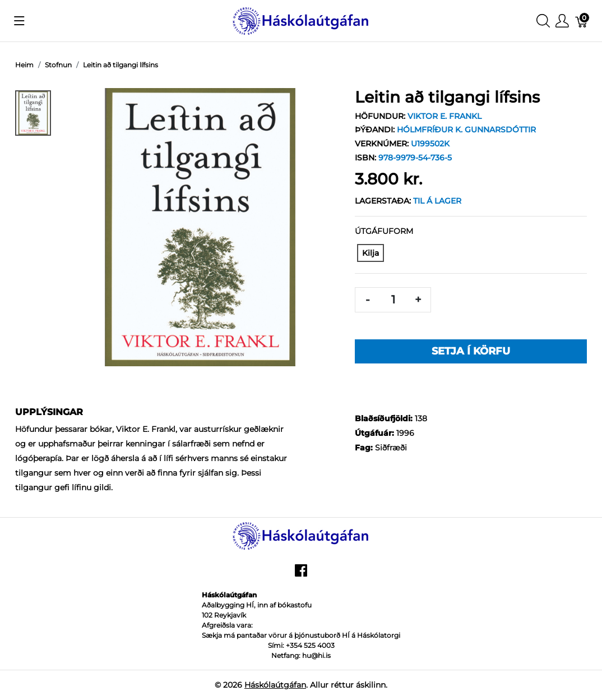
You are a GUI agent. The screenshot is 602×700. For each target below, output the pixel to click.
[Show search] (543, 21)
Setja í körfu (471, 351)
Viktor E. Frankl (444, 116)
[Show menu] (19, 21)
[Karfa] (582, 21)
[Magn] (393, 300)
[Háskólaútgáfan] (301, 20)
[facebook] (301, 574)
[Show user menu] (562, 21)
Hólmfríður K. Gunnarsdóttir (466, 130)
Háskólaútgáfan (275, 685)
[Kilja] (371, 253)
